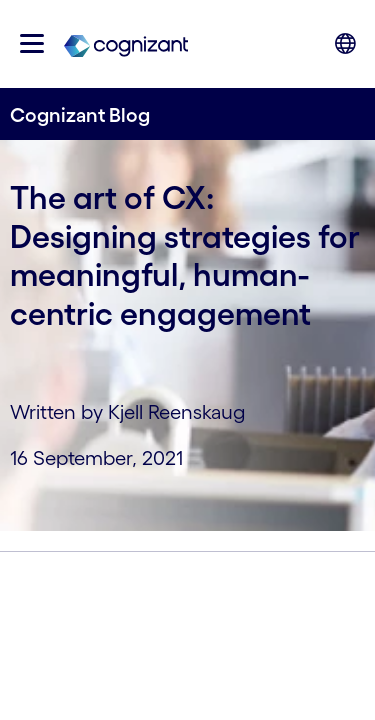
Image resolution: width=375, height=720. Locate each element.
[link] (126, 44)
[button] (32, 43)
